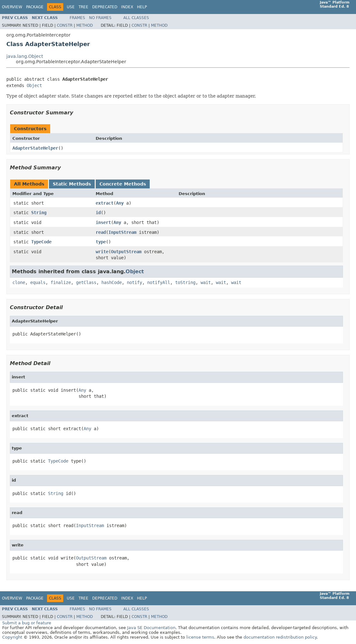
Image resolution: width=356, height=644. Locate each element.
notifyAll (159, 282)
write (102, 252)
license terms (200, 637)
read (101, 232)
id (98, 213)
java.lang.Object (25, 56)
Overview (12, 7)
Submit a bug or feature (27, 623)
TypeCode (41, 242)
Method (85, 25)
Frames (77, 18)
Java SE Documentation (151, 628)
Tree (83, 7)
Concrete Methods (123, 184)
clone (19, 282)
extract (105, 203)
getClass (86, 282)
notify (134, 282)
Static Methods (72, 184)
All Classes (136, 18)
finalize (61, 282)
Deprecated (105, 7)
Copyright (12, 637)
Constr (65, 25)
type (101, 242)
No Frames (100, 18)
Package (35, 7)
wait (206, 282)
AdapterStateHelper (35, 148)
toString (185, 282)
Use (71, 7)
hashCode (112, 282)
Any (120, 203)
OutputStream (126, 252)
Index (127, 7)
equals (38, 282)
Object (34, 85)
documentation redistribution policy (280, 637)
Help (142, 7)
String (39, 213)
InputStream (122, 232)
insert (103, 222)
